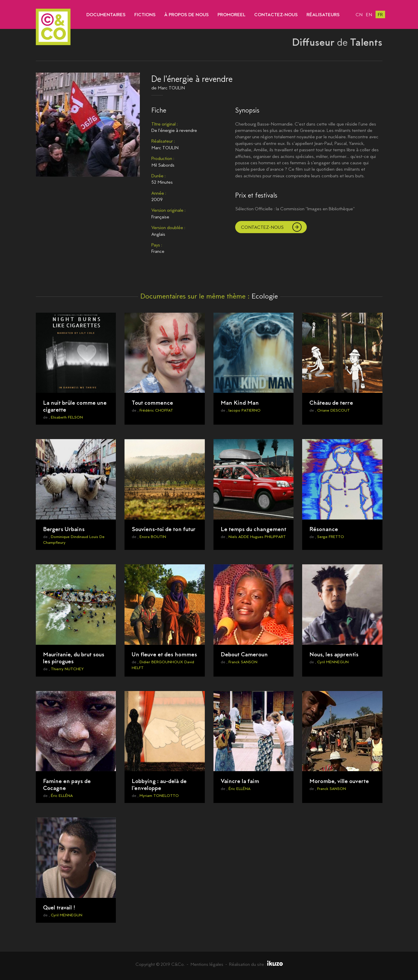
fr (380, 15)
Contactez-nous (262, 227)
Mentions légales (207, 964)
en (369, 15)
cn (359, 15)
